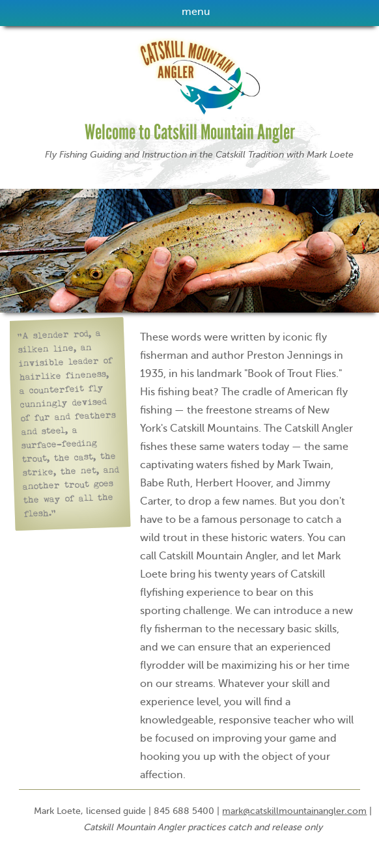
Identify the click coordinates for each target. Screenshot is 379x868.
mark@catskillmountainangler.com (294, 811)
